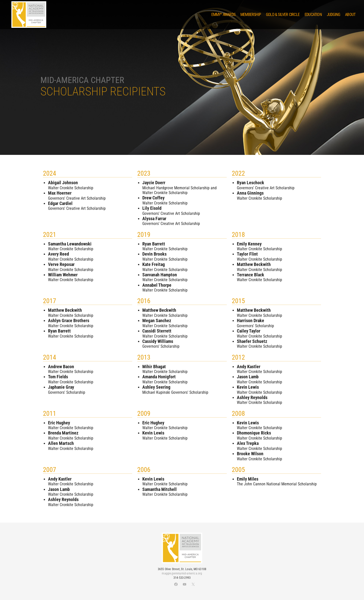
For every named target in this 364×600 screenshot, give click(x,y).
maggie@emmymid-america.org (182, 573)
